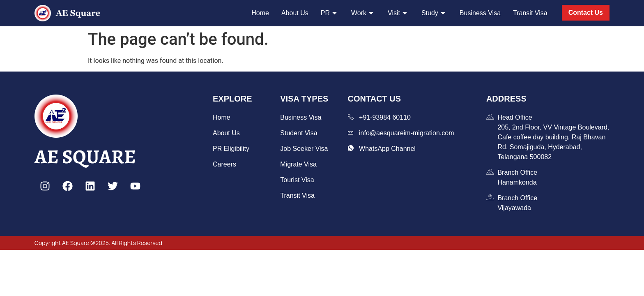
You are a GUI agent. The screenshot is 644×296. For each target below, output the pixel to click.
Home (260, 13)
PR (330, 13)
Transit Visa (530, 13)
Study (434, 13)
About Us (295, 13)
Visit (398, 13)
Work (363, 13)
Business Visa (480, 13)
